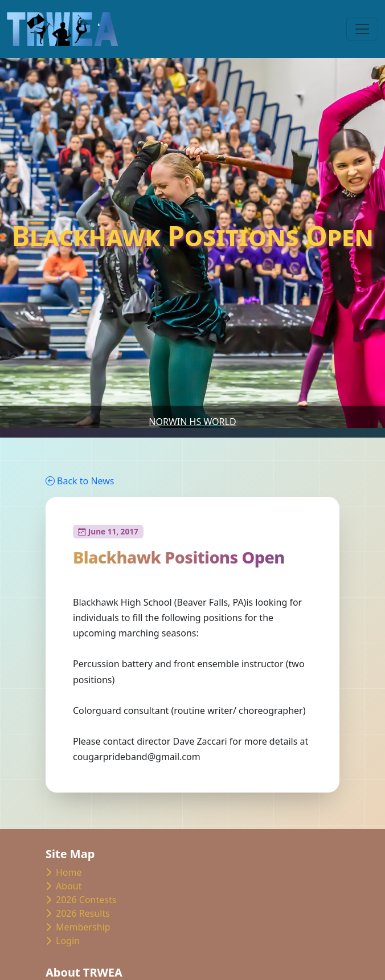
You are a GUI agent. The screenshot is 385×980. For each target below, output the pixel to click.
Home (64, 872)
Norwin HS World (192, 422)
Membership (78, 927)
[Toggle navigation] (362, 29)
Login (63, 941)
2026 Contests (81, 900)
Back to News (80, 481)
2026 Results (78, 913)
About (64, 886)
